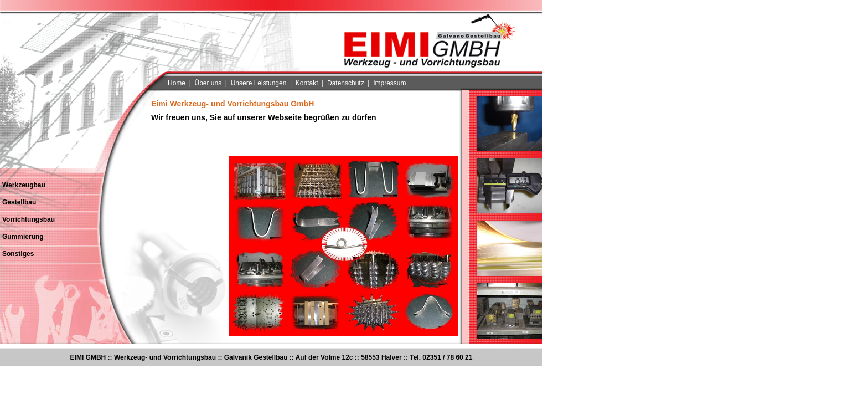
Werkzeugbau (24, 185)
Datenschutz (346, 83)
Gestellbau (19, 202)
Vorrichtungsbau (29, 219)
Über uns (208, 83)
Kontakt (307, 83)
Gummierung (23, 237)
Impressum (389, 83)
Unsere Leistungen (259, 83)
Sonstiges (18, 254)
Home (177, 83)
